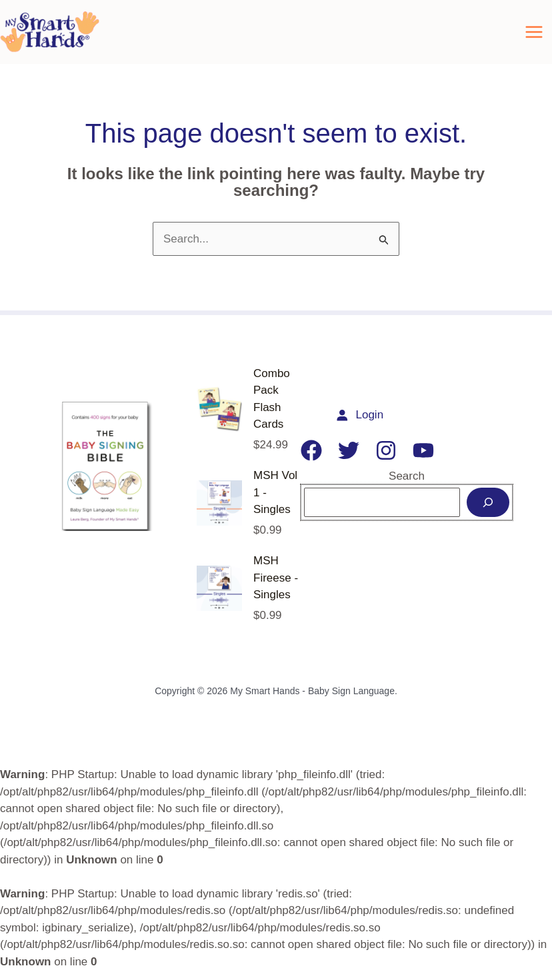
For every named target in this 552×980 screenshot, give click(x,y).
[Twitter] (349, 460)
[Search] (488, 513)
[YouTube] (423, 460)
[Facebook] (311, 460)
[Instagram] (386, 460)
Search (407, 486)
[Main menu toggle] (534, 37)
